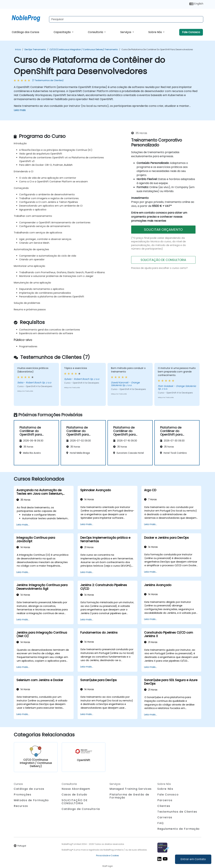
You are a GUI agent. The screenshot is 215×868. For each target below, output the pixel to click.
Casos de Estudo (74, 795)
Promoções (23, 795)
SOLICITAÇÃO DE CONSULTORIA (163, 260)
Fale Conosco (191, 32)
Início (18, 49)
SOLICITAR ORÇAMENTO (163, 230)
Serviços (126, 32)
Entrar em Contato (193, 859)
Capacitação (62, 32)
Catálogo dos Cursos (25, 32)
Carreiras (165, 817)
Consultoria (96, 32)
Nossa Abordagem (76, 789)
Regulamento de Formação (179, 829)
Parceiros (165, 800)
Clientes (164, 806)
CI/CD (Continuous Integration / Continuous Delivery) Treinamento (84, 49)
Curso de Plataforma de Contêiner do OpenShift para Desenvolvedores (157, 49)
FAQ (161, 823)
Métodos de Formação (31, 800)
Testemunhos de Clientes (177, 812)
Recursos (21, 806)
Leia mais (20, 110)
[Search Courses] (126, 19)
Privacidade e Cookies (107, 855)
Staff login (108, 866)
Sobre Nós (155, 32)
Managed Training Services (131, 789)
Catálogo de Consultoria (81, 809)
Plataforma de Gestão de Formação (129, 796)
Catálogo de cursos (29, 789)
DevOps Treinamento (35, 49)
